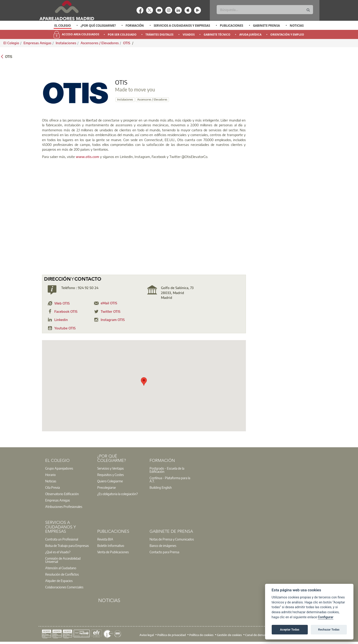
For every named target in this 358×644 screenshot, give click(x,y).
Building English (161, 487)
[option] (63, 26)
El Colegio (63, 26)
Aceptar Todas (290, 630)
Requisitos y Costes (111, 475)
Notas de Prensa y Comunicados (172, 539)
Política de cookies (201, 635)
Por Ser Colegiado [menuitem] (122, 35)
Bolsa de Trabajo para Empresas (67, 546)
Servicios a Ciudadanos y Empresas (182, 26)
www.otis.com (87, 157)
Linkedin (61, 320)
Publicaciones (232, 26)
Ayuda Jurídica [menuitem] (250, 35)
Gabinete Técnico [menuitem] (217, 35)
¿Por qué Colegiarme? (98, 26)
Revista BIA (105, 539)
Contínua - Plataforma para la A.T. (170, 479)
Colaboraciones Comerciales (64, 587)
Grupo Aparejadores (59, 468)
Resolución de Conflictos (62, 574)
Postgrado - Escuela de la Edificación (167, 470)
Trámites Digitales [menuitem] (159, 35)
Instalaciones (66, 43)
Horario (50, 475)
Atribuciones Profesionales (64, 507)
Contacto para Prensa (164, 552)
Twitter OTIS (111, 311)
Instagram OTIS (113, 320)
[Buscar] (265, 10)
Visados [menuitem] (189, 35)
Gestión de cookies (229, 635)
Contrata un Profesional (62, 539)
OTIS (127, 43)
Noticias (297, 26)
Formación (135, 26)
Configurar (326, 617)
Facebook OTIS (66, 311)
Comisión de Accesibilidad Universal (63, 560)
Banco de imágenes (163, 546)
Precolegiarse (107, 487)
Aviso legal (147, 635)
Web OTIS (62, 303)
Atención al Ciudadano (61, 568)
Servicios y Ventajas (111, 468)
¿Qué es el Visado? (58, 552)
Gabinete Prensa (266, 26)
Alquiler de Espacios (59, 581)
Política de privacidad (172, 635)
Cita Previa (53, 487)
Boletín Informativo (111, 546)
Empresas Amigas (37, 43)
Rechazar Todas (329, 630)
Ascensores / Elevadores (100, 43)
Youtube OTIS (65, 328)
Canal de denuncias (258, 635)
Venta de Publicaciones (113, 552)
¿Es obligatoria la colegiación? (117, 494)
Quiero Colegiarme (110, 481)
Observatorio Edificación (62, 494)
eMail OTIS (109, 303)
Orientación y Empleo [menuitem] (287, 35)
